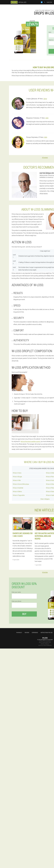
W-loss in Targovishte (19, 495)
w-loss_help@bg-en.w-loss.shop (45, 640)
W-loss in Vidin (17, 480)
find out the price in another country (30, 441)
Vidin (47, 118)
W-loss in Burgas (17, 477)
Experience (35, 633)
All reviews (45, 158)
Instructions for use (47, 633)
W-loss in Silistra (17, 491)
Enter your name (16, 592)
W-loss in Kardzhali (18, 488)
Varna (45, 99)
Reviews (27, 633)
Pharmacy (19, 633)
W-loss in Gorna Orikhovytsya (21, 484)
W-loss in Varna (17, 473)
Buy (24, 614)
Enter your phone (16, 601)
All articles (45, 572)
